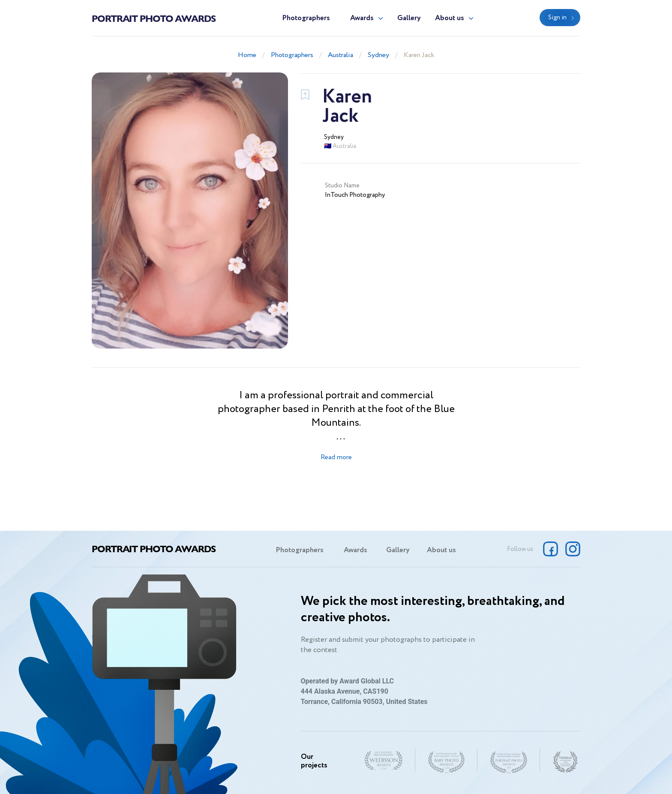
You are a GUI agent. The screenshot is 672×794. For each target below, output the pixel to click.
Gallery (409, 18)
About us (450, 18)
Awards (362, 18)
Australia (340, 55)
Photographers (306, 18)
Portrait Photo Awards (154, 18)
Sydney (378, 55)
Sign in (557, 18)
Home (247, 55)
